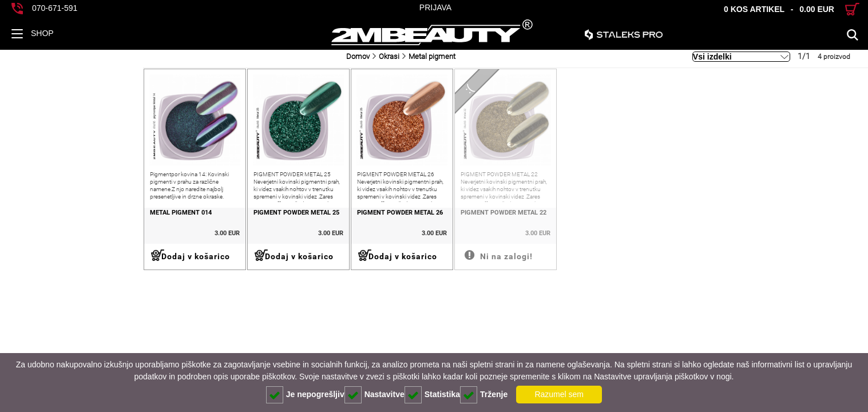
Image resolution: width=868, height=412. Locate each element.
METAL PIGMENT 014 (38, 233)
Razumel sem (559, 394)
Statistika (432, 395)
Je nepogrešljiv (305, 395)
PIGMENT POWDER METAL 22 (422, 233)
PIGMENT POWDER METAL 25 (174, 233)
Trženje (484, 395)
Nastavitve (374, 395)
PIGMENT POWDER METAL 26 (298, 233)
